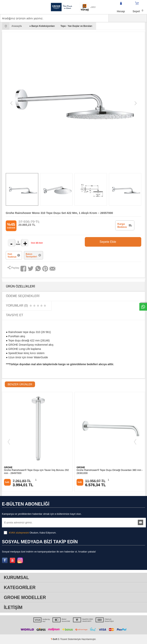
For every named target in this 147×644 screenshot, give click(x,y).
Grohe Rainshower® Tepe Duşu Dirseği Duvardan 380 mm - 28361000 (110, 472)
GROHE (8, 467)
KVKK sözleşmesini (19, 533)
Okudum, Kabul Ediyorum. (30, 533)
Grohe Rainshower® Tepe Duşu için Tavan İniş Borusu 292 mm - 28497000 (36, 472)
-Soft (54, 639)
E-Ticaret (63, 639)
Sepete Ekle (118, 242)
